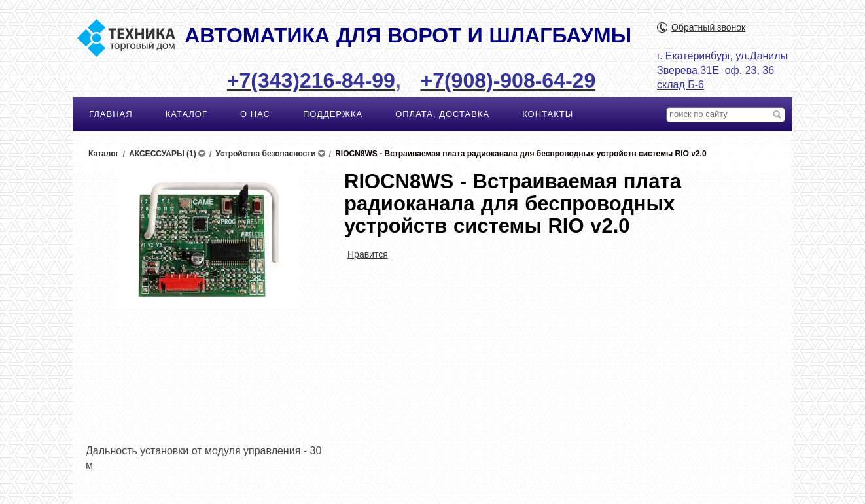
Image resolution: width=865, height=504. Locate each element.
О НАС (255, 114)
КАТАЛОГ (186, 114)
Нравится (368, 254)
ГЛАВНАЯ (111, 114)
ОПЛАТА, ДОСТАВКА (442, 114)
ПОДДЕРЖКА (333, 114)
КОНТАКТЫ (548, 114)
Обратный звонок (708, 27)
